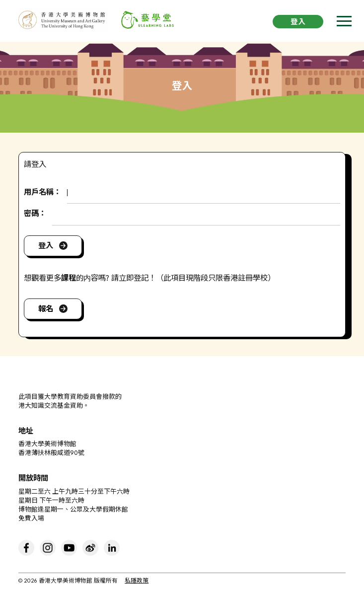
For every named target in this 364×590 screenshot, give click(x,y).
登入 (298, 23)
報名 (46, 309)
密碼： (35, 214)
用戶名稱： (42, 193)
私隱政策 (137, 581)
